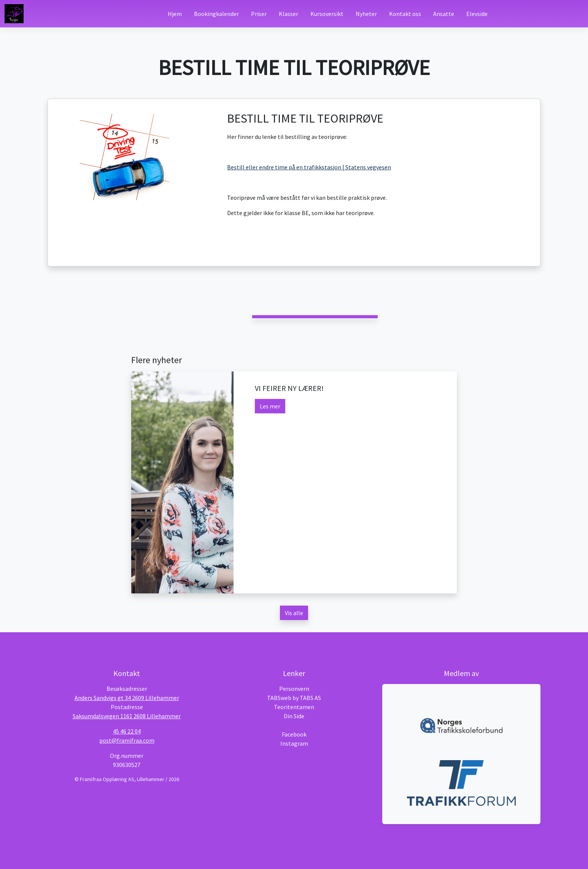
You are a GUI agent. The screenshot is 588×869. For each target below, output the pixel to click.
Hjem (175, 14)
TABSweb (279, 698)
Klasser (288, 14)
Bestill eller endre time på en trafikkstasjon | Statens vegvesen (309, 167)
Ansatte (444, 14)
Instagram (294, 743)
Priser (259, 14)
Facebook (294, 734)
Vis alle (294, 613)
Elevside (477, 14)
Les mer (270, 406)
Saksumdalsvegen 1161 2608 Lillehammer (127, 716)
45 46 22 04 (127, 731)
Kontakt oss (405, 14)
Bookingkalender (216, 14)
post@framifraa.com (127, 740)
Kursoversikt (327, 14)
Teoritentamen (294, 707)
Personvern (294, 689)
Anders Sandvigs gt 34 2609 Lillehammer (127, 698)
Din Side (294, 716)
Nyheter (366, 14)
